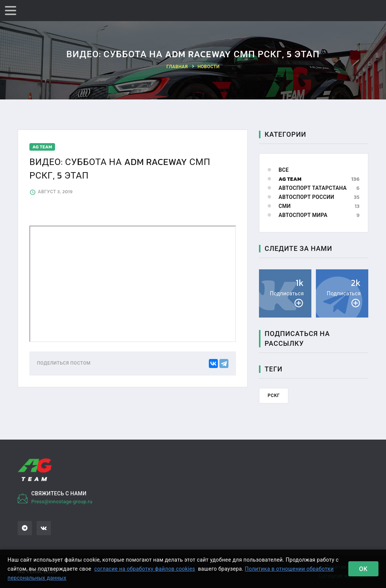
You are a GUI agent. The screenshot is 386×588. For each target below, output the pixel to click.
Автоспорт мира (303, 215)
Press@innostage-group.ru (62, 502)
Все (284, 170)
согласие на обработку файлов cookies (145, 569)
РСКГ (274, 396)
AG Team (290, 179)
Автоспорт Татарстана (313, 188)
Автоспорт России (306, 197)
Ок (364, 569)
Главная (177, 67)
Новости (209, 67)
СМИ (285, 206)
